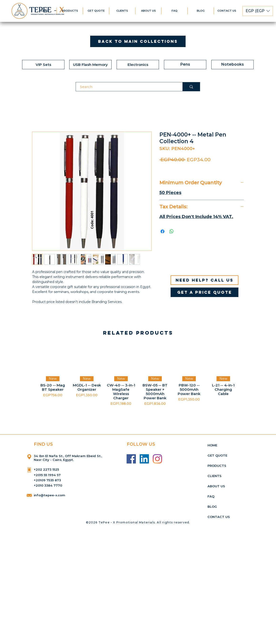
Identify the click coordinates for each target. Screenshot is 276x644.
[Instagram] (157, 459)
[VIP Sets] (43, 65)
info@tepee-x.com (49, 495)
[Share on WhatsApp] (172, 231)
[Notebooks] (232, 65)
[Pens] (185, 65)
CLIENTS (214, 476)
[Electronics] (138, 65)
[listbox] (258, 11)
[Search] (126, 87)
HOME (212, 445)
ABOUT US (216, 486)
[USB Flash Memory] (90, 65)
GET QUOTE (217, 455)
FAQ (211, 496)
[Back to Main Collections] (138, 41)
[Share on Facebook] (163, 231)
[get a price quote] (205, 292)
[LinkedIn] (144, 459)
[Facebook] (131, 459)
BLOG (212, 507)
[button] (258, 11)
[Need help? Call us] (205, 280)
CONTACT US (219, 517)
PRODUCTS (217, 466)
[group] (138, 375)
